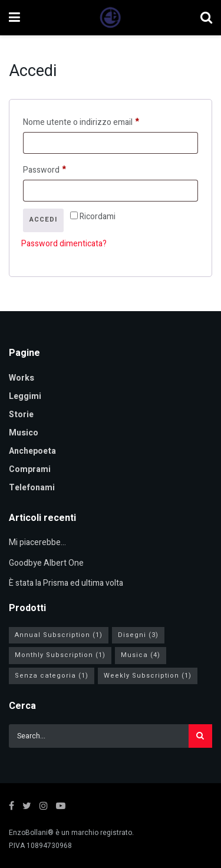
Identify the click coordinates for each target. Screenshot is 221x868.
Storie (21, 415)
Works (22, 378)
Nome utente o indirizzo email (98, 121)
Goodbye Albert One (46, 563)
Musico (24, 433)
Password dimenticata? (64, 244)
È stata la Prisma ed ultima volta (66, 583)
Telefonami (32, 488)
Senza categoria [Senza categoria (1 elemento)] (52, 676)
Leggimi (25, 396)
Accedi (43, 220)
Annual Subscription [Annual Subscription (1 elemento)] (59, 635)
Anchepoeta (32, 451)
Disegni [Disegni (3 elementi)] (138, 635)
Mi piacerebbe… (37, 542)
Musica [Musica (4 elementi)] (141, 655)
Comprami (30, 469)
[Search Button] (200, 736)
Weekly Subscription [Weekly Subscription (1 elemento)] (148, 676)
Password (62, 169)
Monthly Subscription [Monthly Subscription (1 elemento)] (60, 655)
